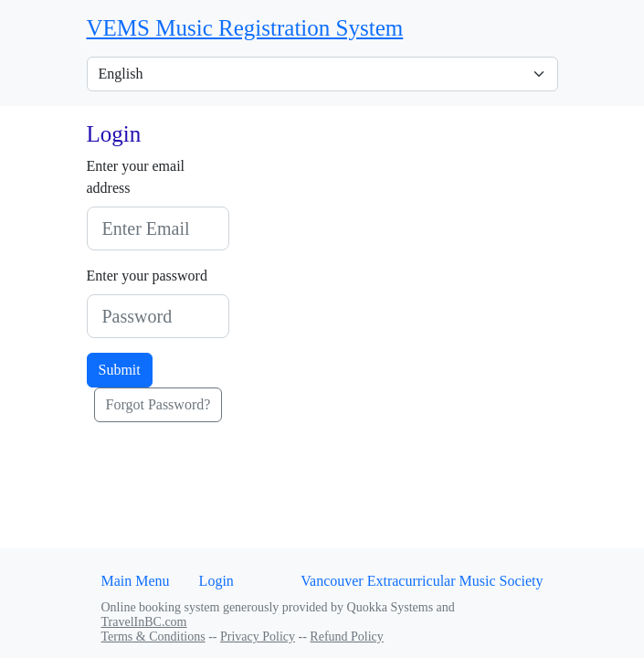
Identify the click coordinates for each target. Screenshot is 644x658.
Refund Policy (347, 637)
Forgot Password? (158, 404)
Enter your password (147, 276)
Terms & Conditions (153, 637)
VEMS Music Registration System (245, 28)
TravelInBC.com (144, 622)
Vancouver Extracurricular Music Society (422, 581)
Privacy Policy (258, 637)
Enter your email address (136, 177)
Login (216, 581)
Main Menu (136, 581)
